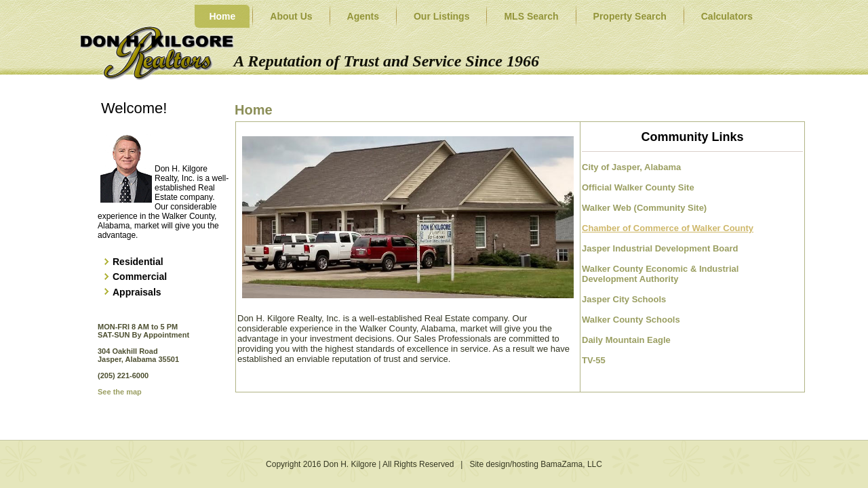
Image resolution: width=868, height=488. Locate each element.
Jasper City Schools (624, 299)
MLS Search (531, 16)
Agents (363, 16)
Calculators (727, 16)
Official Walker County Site (638, 187)
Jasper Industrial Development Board (660, 248)
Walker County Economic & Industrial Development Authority (662, 274)
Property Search (630, 16)
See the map (120, 392)
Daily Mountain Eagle (626, 340)
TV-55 (594, 360)
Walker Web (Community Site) (644, 208)
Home (222, 16)
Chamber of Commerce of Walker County (668, 228)
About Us (291, 16)
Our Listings (441, 16)
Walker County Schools (631, 320)
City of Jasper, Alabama (631, 167)
